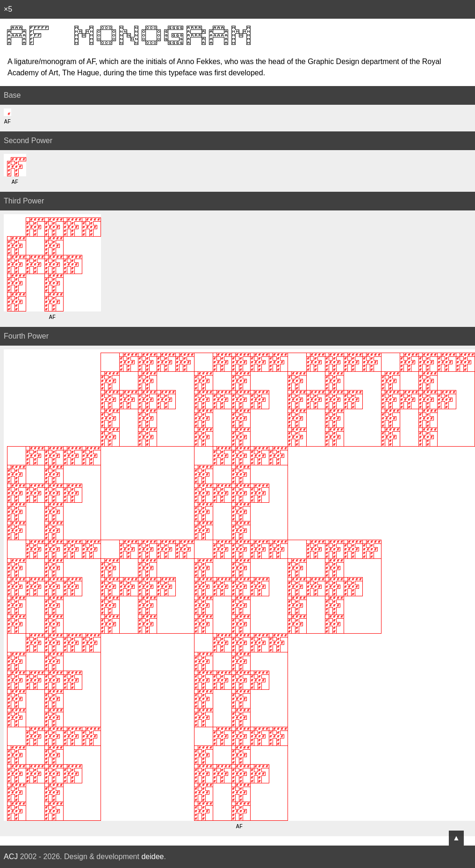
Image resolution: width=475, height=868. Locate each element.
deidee (152, 857)
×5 (8, 9)
